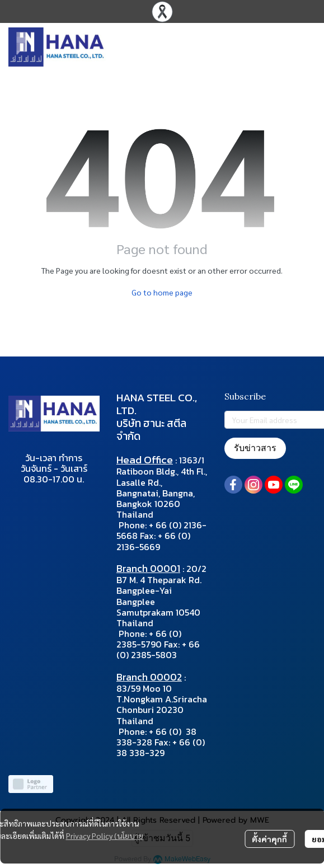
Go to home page (162, 292)
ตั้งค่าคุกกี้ (269, 839)
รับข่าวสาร (255, 448)
